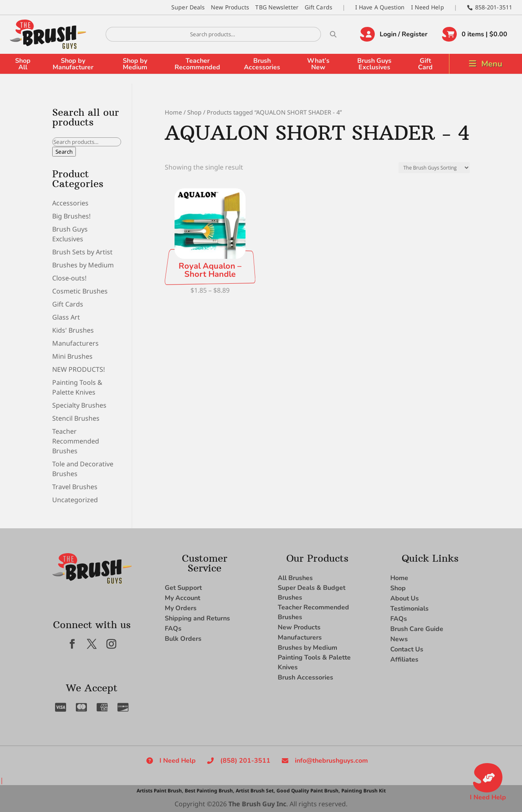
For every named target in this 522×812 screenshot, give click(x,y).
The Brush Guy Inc (257, 804)
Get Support (183, 588)
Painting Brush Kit (364, 791)
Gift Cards (319, 7)
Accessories (70, 203)
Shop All (23, 64)
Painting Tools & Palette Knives (314, 662)
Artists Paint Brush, (160, 791)
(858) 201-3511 (245, 761)
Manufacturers (75, 343)
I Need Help (428, 7)
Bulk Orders (183, 639)
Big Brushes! (71, 216)
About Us (405, 598)
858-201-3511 (494, 7)
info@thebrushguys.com (331, 761)
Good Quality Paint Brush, (308, 791)
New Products (230, 7)
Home (173, 112)
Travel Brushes (75, 487)
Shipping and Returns (197, 618)
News (399, 639)
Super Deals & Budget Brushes (312, 593)
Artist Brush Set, (255, 791)
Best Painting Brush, (209, 791)
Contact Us (407, 649)
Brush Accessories (262, 64)
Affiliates (404, 660)
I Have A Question (380, 7)
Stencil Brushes (76, 418)
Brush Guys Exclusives (374, 64)
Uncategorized (75, 500)
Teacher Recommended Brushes (76, 441)
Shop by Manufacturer (73, 64)
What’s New (318, 64)
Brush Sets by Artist (82, 252)
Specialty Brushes (79, 405)
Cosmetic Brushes (80, 291)
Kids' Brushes (73, 330)
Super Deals (188, 7)
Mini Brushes (72, 356)
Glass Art (66, 317)
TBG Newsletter (277, 7)
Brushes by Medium (83, 265)
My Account (182, 598)
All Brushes (295, 578)
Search (64, 152)
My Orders (181, 608)
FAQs (173, 629)
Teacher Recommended (197, 64)
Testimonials (409, 609)
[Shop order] (434, 168)
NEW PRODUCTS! (79, 369)
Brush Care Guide (417, 629)
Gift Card (425, 64)
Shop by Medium (135, 64)
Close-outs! (69, 278)
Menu (492, 64)
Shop (194, 112)
